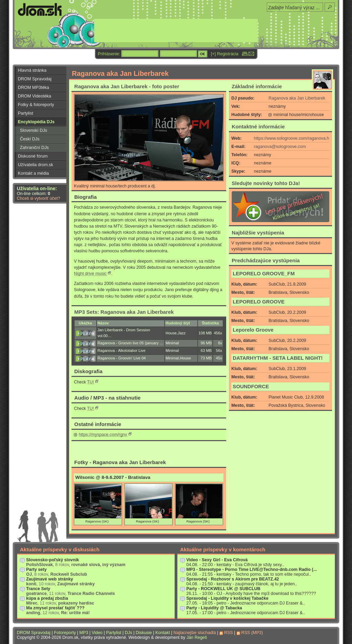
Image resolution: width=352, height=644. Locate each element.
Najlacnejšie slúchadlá (194, 633)
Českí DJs (30, 139)
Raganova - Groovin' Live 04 (122, 358)
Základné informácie (257, 86)
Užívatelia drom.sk (36, 165)
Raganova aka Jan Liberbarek (297, 98)
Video (97, 633)
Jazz (182, 333)
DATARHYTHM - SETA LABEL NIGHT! (278, 358)
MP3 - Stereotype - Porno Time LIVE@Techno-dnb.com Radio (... (252, 570)
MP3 (84, 633)
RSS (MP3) (252, 633)
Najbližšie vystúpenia (258, 233)
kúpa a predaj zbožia (47, 598)
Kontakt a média (33, 173)
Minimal (172, 343)
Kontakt (163, 633)
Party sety (36, 570)
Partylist (25, 113)
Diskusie (144, 633)
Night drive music (90, 274)
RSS (229, 633)
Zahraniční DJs (34, 148)
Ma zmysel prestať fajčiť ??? (55, 608)
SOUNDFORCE (251, 387)
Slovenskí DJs (34, 130)
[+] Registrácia (225, 54)
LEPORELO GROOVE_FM (264, 274)
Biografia (85, 197)
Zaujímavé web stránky (50, 579)
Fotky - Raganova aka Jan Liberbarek (120, 462)
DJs (128, 633)
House (171, 333)
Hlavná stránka (32, 70)
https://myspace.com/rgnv (103, 435)
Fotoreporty (65, 633)
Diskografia (88, 371)
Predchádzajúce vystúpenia (266, 260)
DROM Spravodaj (35, 79)
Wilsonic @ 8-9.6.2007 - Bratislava (113, 477)
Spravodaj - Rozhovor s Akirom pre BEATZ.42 (233, 579)
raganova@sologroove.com (280, 147)
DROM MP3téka (34, 88)
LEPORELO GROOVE (259, 302)
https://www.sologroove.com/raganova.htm (294, 138)
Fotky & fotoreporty (36, 105)
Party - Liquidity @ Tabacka (214, 608)
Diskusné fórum (33, 156)
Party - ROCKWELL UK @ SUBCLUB (223, 589)
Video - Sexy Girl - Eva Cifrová (217, 560)
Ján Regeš (197, 637)
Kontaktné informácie (258, 126)
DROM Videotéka (35, 96)
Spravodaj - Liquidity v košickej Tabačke (227, 598)
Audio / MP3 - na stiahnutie (107, 398)
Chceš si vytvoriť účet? (38, 198)
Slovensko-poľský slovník (53, 560)
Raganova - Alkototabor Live (122, 350)
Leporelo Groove (253, 330)
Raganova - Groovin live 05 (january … (131, 343)
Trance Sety (38, 589)
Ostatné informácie (98, 424)
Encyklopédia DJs (36, 122)
